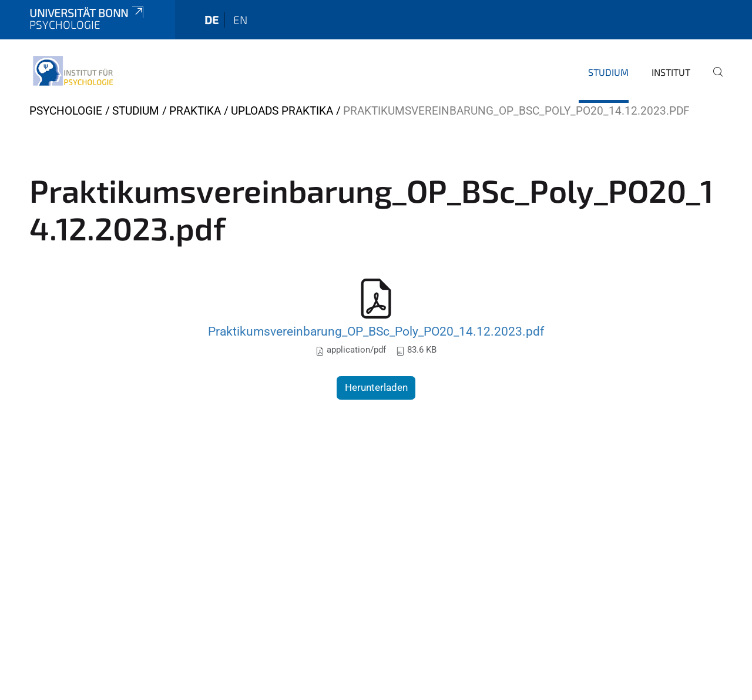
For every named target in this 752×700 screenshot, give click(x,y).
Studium (608, 72)
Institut (671, 72)
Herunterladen (376, 387)
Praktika (195, 111)
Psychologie (66, 111)
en (240, 20)
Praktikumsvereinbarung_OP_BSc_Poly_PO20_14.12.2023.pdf (376, 331)
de (211, 20)
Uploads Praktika (282, 111)
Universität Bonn (88, 13)
